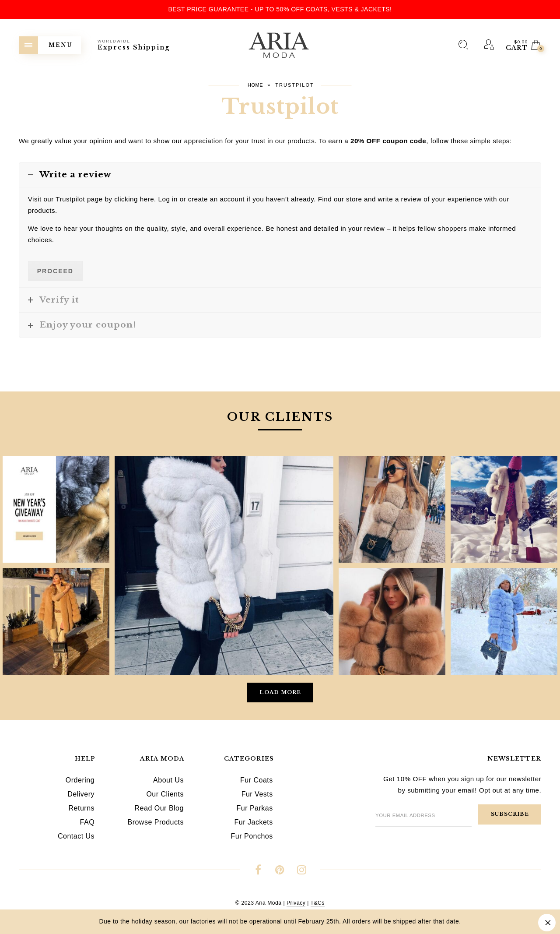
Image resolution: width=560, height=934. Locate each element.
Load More (280, 692)
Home (255, 85)
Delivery (81, 794)
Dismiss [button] (547, 923)
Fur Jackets (254, 822)
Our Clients (165, 794)
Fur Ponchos (252, 836)
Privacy (296, 903)
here (147, 199)
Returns (82, 808)
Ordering (80, 780)
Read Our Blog (159, 808)
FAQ (87, 822)
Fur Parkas (254, 808)
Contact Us (76, 836)
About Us (168, 780)
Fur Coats (257, 780)
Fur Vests (257, 794)
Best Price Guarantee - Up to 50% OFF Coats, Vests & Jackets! (280, 9)
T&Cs (318, 903)
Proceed (55, 271)
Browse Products (155, 822)
